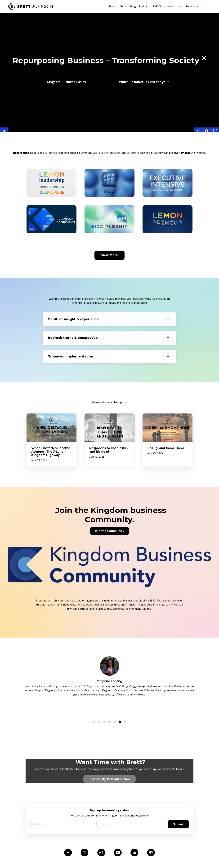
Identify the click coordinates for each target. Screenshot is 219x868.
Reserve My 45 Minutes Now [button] (109, 758)
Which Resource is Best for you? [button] (144, 82)
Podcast (144, 6)
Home (113, 6)
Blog (133, 6)
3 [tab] (104, 701)
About (123, 6)
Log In (205, 6)
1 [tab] (94, 701)
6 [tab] (120, 701)
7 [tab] (125, 701)
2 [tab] (99, 701)
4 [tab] (110, 701)
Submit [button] (178, 803)
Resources (192, 6)
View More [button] (109, 255)
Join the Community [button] (110, 531)
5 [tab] (115, 701)
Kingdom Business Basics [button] (66, 82)
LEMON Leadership (163, 6)
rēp (180, 6)
